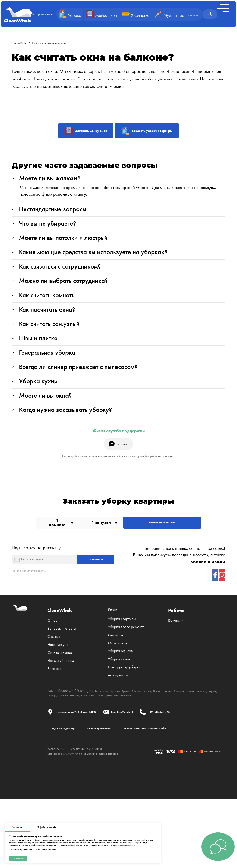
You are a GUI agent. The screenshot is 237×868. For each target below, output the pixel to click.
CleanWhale (23, 42)
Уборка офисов (120, 711)
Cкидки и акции (60, 711)
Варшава (124, 751)
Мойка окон (118, 703)
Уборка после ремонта (126, 687)
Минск (166, 755)
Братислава (105, 751)
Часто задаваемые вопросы (66, 42)
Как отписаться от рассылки (38, 629)
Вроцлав (155, 751)
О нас (52, 679)
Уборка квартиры (122, 679)
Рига (155, 755)
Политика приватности (21, 848)
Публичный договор (64, 793)
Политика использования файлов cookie (182, 793)
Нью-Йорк (204, 755)
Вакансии (55, 727)
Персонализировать (45, 848)
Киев (145, 755)
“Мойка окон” (25, 86)
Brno (190, 755)
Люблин (54, 755)
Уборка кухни (119, 719)
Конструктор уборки (124, 727)
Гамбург (101, 755)
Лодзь (184, 751)
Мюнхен (117, 755)
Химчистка (116, 695)
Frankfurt (133, 755)
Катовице (215, 751)
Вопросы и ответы (62, 687)
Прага (179, 755)
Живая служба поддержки (118, 473)
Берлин (87, 755)
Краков (140, 751)
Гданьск (170, 751)
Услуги (115, 669)
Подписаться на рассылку (36, 600)
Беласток (71, 755)
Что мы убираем (61, 719)
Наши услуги (58, 703)
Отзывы (54, 695)
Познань (198, 751)
